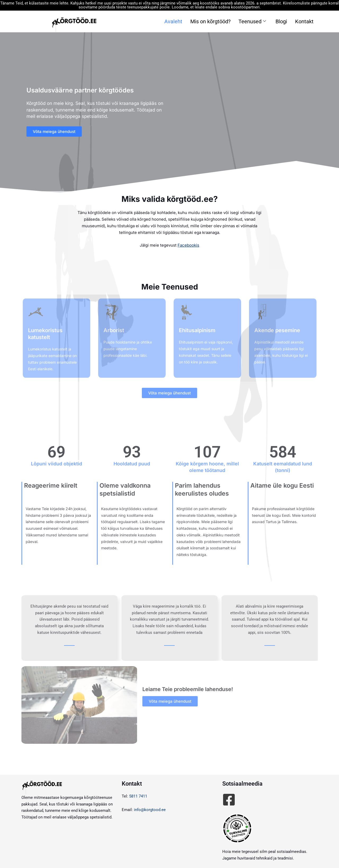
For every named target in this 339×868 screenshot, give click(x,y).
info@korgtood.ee (150, 810)
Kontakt (304, 21)
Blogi (281, 21)
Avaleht (173, 21)
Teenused (252, 22)
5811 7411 (138, 796)
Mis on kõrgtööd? (210, 21)
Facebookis (188, 245)
